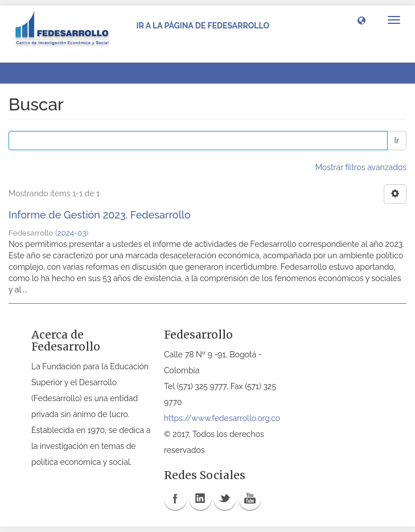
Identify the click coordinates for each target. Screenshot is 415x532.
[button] (361, 20)
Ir (397, 141)
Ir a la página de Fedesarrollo (203, 26)
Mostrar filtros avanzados (361, 167)
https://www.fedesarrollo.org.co (222, 418)
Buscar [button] (34, 73)
